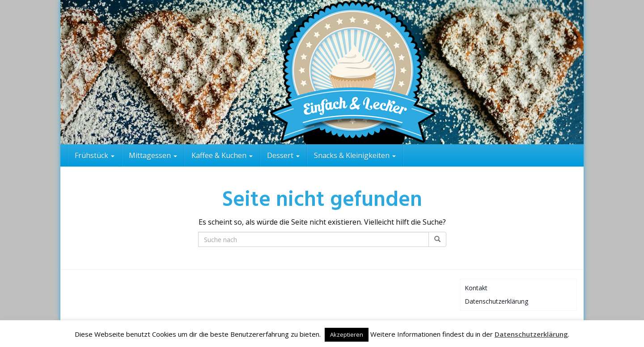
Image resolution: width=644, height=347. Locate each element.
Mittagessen (153, 155)
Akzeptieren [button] (347, 334)
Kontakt (476, 288)
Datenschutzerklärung (496, 301)
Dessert (283, 155)
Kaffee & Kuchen (222, 155)
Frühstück (95, 155)
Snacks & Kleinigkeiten (355, 155)
